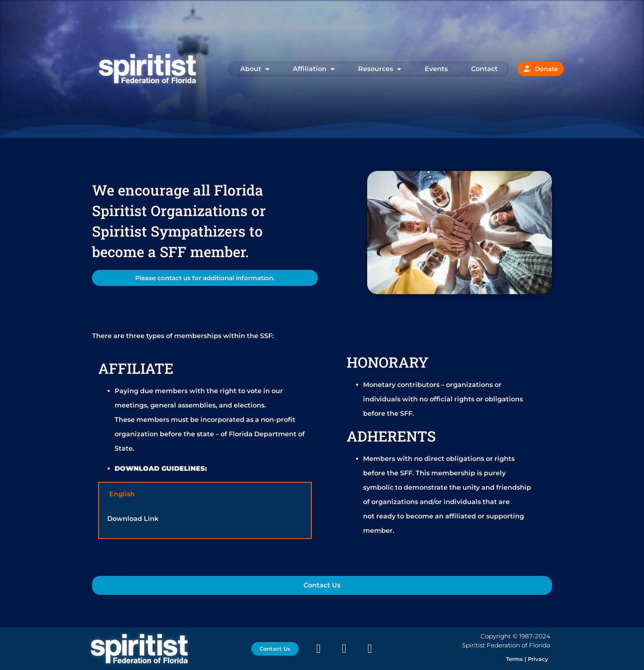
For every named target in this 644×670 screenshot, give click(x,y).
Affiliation (314, 69)
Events (436, 69)
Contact (484, 69)
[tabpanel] (205, 522)
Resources (380, 69)
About (255, 69)
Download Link (133, 519)
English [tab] (122, 494)
